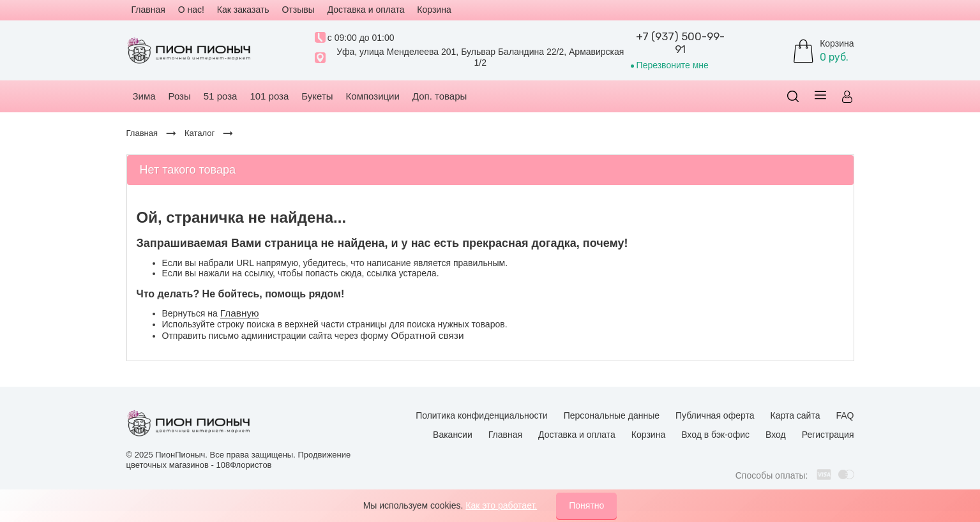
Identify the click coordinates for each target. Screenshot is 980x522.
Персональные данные (612, 415)
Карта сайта (795, 415)
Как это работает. (501, 505)
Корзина (648, 435)
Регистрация (828, 435)
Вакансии (453, 435)
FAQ (845, 415)
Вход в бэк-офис (715, 435)
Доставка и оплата (577, 435)
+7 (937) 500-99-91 (680, 43)
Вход (776, 435)
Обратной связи (427, 335)
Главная (505, 435)
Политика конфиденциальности (482, 415)
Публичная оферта (715, 415)
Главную (240, 313)
